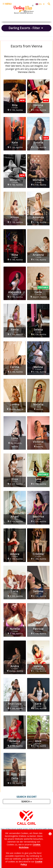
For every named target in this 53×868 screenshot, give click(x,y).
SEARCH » (26, 801)
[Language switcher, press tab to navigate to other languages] (40, 4)
